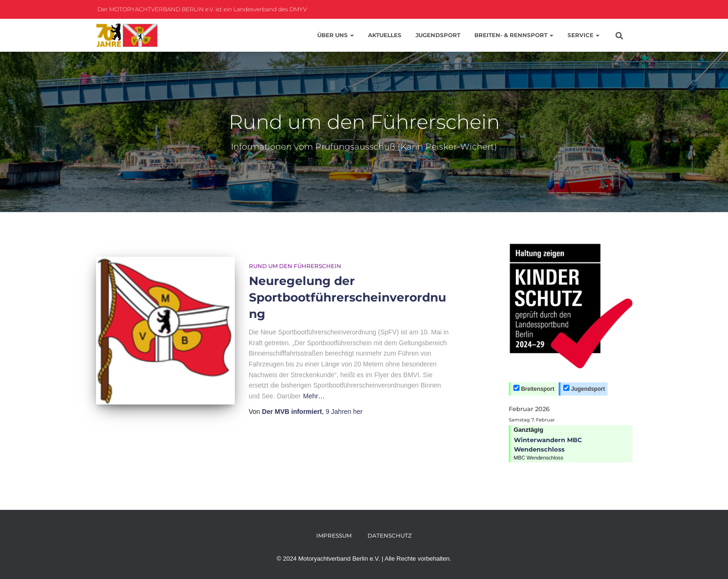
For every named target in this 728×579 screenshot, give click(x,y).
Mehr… (314, 396)
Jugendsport (438, 35)
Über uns (336, 35)
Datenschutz (390, 535)
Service (584, 35)
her (344, 412)
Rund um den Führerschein (295, 266)
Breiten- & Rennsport (514, 35)
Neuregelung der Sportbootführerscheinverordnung (348, 297)
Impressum (334, 535)
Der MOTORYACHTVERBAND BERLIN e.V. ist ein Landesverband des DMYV (201, 9)
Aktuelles (385, 35)
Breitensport (534, 389)
